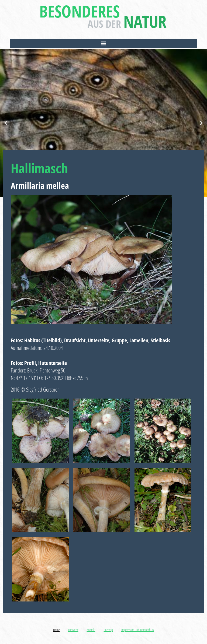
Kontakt (91, 630)
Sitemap (108, 630)
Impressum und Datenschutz (138, 630)
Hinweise (73, 630)
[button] (103, 43)
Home (56, 630)
